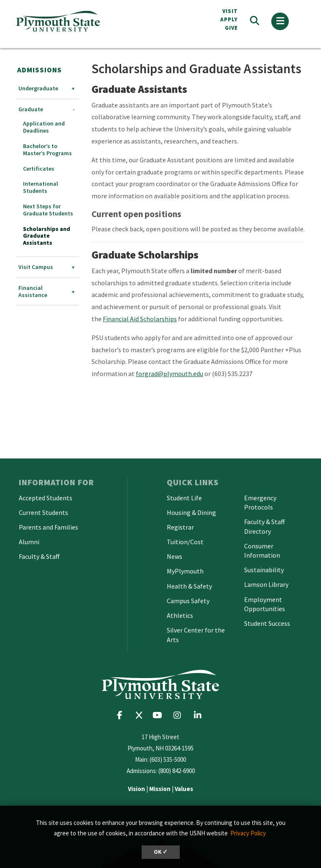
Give (231, 28)
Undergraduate (38, 88)
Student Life (184, 498)
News (175, 556)
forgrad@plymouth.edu (169, 374)
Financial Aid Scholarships (140, 319)
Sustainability (264, 570)
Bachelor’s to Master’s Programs (47, 150)
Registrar (180, 527)
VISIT (230, 11)
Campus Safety (188, 601)
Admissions (39, 70)
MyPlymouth (185, 571)
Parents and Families (48, 527)
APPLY (229, 19)
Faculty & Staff (39, 556)
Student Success (267, 623)
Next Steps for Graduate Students (48, 210)
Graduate (31, 109)
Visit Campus (36, 267)
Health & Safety (189, 586)
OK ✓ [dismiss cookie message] (161, 852)
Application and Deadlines (44, 127)
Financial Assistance (33, 292)
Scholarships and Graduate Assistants (47, 236)
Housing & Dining (191, 512)
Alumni (29, 542)
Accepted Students (46, 498)
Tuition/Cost (185, 542)
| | (160, 789)
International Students (41, 187)
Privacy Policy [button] (248, 833)
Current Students (43, 512)
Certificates (39, 169)
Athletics (180, 615)
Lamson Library (266, 584)
